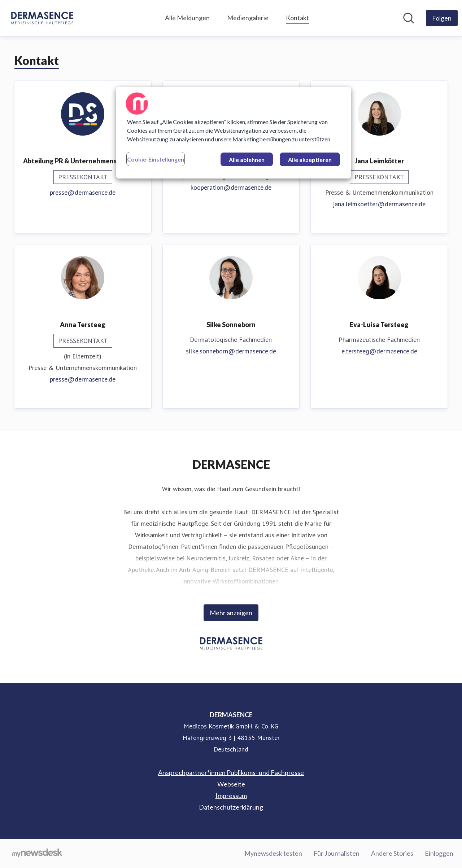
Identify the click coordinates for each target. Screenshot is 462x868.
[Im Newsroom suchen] (409, 18)
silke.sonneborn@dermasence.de (231, 351)
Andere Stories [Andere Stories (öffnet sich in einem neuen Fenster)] (392, 853)
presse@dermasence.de (83, 192)
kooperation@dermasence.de (231, 187)
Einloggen (439, 853)
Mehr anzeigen (231, 613)
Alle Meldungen (187, 18)
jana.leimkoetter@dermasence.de (379, 204)
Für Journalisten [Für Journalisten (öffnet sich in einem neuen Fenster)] (337, 853)
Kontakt (297, 17)
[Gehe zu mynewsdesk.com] (37, 854)
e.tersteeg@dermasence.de (379, 351)
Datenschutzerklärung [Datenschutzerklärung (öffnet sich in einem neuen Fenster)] (231, 807)
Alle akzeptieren (310, 160)
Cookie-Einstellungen (156, 159)
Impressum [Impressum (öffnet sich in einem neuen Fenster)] (231, 796)
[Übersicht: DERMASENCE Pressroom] (42, 18)
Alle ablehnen (247, 160)
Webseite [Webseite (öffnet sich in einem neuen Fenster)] (231, 784)
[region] (234, 133)
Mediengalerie (248, 18)
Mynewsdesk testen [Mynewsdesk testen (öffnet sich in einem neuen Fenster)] (273, 853)
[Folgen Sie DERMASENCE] (442, 18)
